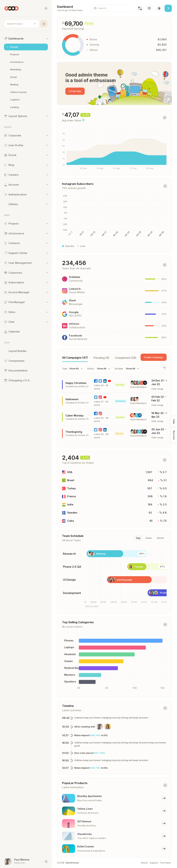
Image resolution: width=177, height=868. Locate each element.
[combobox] (22, 24)
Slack (73, 300)
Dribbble (75, 277)
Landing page (120, 580)
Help (174, 421)
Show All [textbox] (74, 369)
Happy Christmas (76, 383)
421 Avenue (84, 821)
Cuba (71, 521)
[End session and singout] (46, 862)
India (70, 504)
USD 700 (95, 735)
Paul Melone (22, 860)
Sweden (72, 513)
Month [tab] (160, 538)
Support (154, 863)
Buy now (174, 435)
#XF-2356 (100, 753)
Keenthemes (73, 863)
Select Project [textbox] (15, 24)
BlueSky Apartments (90, 796)
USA (70, 472)
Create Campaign (153, 357)
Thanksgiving (74, 432)
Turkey (72, 488)
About (144, 863)
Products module (156, 593)
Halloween (72, 399)
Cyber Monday (75, 415)
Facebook (76, 336)
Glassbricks (85, 834)
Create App (75, 91)
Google (74, 312)
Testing (130, 567)
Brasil (71, 480)
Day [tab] (138, 538)
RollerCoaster (86, 846)
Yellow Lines (85, 809)
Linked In (75, 289)
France (72, 496)
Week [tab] (149, 538)
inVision (74, 324)
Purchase (166, 863)
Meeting (101, 554)
